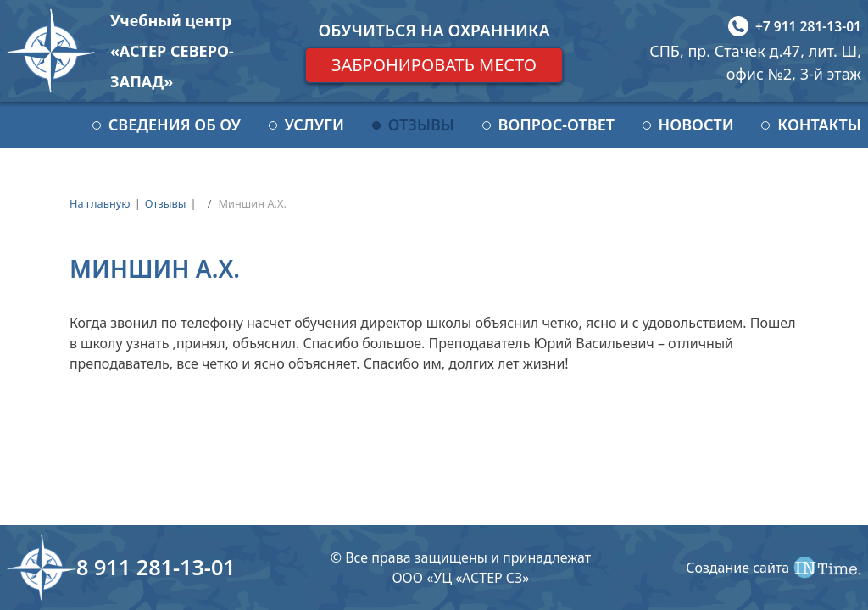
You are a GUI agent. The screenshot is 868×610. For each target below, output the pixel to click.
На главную (100, 203)
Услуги (314, 125)
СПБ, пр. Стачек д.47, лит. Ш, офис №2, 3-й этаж (755, 62)
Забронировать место (434, 65)
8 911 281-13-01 (156, 567)
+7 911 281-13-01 (808, 26)
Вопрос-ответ (556, 125)
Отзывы (421, 125)
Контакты (819, 125)
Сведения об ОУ (175, 125)
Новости (696, 125)
